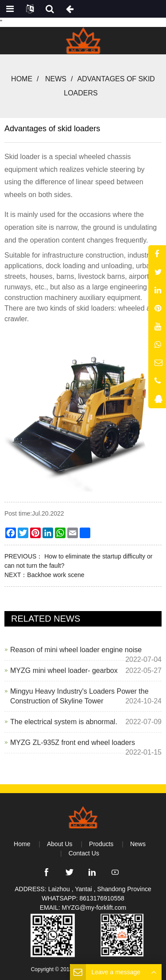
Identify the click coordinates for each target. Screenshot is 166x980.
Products (101, 844)
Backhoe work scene (56, 575)
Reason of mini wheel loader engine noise (76, 650)
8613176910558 (102, 898)
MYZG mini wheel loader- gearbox (64, 670)
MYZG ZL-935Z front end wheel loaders (73, 743)
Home (22, 79)
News (56, 79)
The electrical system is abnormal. (64, 722)
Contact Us (84, 853)
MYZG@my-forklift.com (94, 908)
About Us (60, 844)
